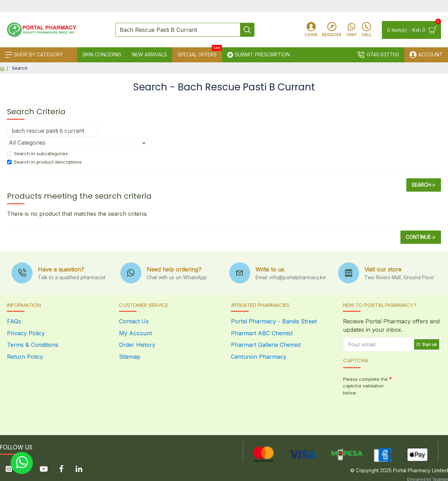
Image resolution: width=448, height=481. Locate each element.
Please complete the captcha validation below (365, 386)
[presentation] (392, 411)
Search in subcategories (37, 153)
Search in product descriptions (44, 162)
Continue (418, 237)
